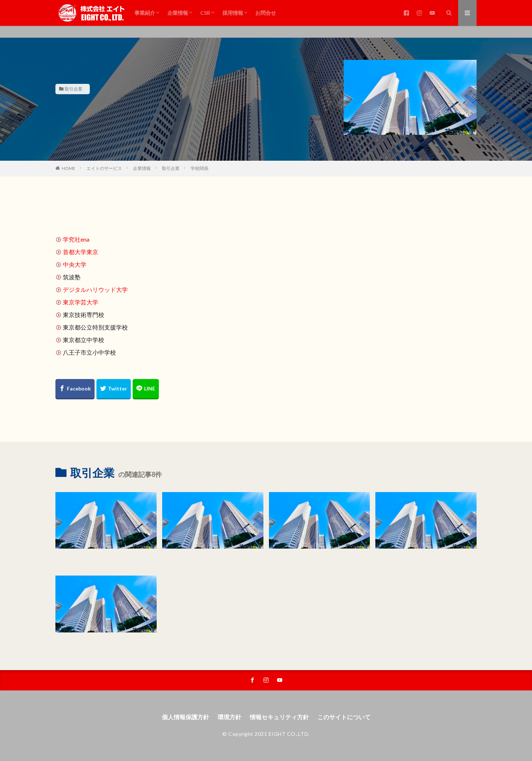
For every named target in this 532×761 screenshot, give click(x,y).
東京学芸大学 (81, 302)
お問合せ (266, 13)
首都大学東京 (81, 252)
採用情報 (233, 13)
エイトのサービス (104, 168)
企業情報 (178, 13)
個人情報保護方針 (185, 717)
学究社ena (76, 239)
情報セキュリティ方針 (279, 717)
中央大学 (75, 264)
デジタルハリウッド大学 (95, 289)
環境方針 (229, 717)
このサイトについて (344, 717)
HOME (69, 168)
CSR (205, 13)
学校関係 (199, 168)
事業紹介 (145, 13)
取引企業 (74, 89)
